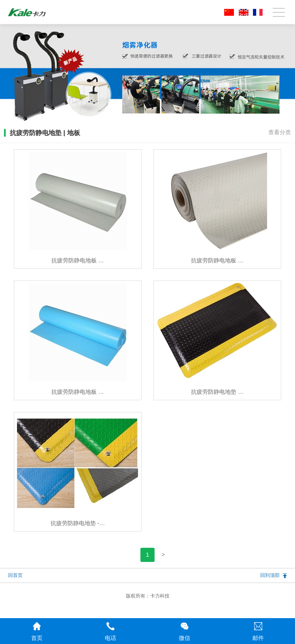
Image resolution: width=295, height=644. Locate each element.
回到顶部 (270, 575)
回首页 (15, 575)
